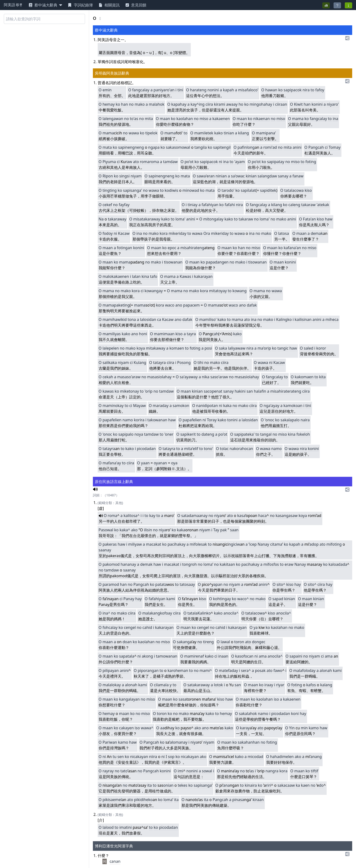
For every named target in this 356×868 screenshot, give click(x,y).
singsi (125, 176)
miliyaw (135, 544)
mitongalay (213, 219)
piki (106, 800)
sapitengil (222, 147)
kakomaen (304, 377)
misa (185, 248)
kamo (314, 728)
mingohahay (261, 104)
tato (124, 771)
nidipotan (209, 406)
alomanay (179, 742)
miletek (207, 133)
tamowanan (167, 656)
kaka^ (125, 530)
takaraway (117, 219)
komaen (177, 348)
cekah (108, 377)
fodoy (108, 233)
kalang (326, 685)
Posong (184, 363)
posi (208, 348)
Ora (207, 233)
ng (319, 757)
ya (256, 627)
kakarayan (203, 276)
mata (107, 147)
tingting (109, 190)
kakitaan (227, 564)
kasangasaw (287, 516)
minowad (191, 190)
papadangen (217, 262)
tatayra (159, 363)
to (312, 90)
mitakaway (156, 348)
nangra (272, 771)
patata (161, 584)
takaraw (308, 205)
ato (136, 162)
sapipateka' (244, 434)
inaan (223, 656)
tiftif (315, 771)
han (125, 104)
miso (204, 119)
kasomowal (180, 147)
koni (295, 714)
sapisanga (203, 785)
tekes (182, 785)
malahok (157, 104)
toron (239, 642)
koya (141, 348)
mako (140, 104)
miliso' (211, 319)
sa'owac (238, 176)
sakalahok (248, 714)
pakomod (111, 564)
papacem (191, 305)
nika (206, 377)
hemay (109, 104)
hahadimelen (282, 757)
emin (107, 90)
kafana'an (292, 248)
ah (216, 334)
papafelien (112, 420)
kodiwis (172, 190)
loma (208, 564)
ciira (209, 104)
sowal (207, 771)
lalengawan (113, 119)
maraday (161, 406)
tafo (154, 276)
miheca (332, 319)
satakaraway (199, 685)
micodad (255, 757)
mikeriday (177, 233)
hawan (271, 90)
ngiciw (234, 544)
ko (280, 90)
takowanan (157, 420)
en (121, 757)
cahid (147, 627)
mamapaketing (116, 305)
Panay (129, 599)
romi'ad (270, 147)
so (170, 757)
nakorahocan (241, 449)
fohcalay (110, 627)
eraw (289, 564)
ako (134, 530)
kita (322, 377)
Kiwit (298, 104)
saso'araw (219, 377)
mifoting (334, 544)
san (250, 391)
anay (107, 550)
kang (185, 642)
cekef (107, 205)
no (131, 104)
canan (115, 861)
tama (278, 544)
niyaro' (333, 104)
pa (222, 530)
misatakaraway (147, 219)
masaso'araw (129, 377)
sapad (278, 599)
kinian (251, 176)
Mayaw (140, 406)
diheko (146, 800)
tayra (191, 334)
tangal (266, 434)
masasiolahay (159, 377)
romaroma (149, 162)
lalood (108, 827)
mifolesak (198, 544)
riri (268, 785)
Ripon (108, 176)
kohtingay (222, 599)
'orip (149, 391)
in (293, 728)
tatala (193, 613)
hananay (128, 564)
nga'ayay (271, 406)
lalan (136, 276)
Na (101, 219)
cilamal (160, 685)
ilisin (148, 530)
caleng (294, 205)
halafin (260, 391)
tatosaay (187, 584)
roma (112, 516)
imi (180, 771)
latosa (284, 233)
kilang (244, 133)
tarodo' (228, 190)
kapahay (179, 104)
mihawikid (117, 319)
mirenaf (197, 656)
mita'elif (191, 449)
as (252, 771)
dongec (259, 642)
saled (308, 348)
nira (306, 90)
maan (165, 119)
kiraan (258, 800)
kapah (228, 90)
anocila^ (231, 613)
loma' (180, 219)
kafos (311, 685)
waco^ (243, 599)
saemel (115, 800)
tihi (200, 363)
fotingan (125, 248)
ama (263, 656)
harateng (198, 90)
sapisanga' (132, 190)
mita (149, 119)
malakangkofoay (157, 613)
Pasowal (106, 530)
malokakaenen (116, 276)
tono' (208, 449)
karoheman (178, 670)
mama (298, 119)
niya (218, 516)
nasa (240, 800)
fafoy (320, 90)
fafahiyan (210, 205)
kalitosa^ (131, 516)
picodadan (146, 449)
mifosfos (271, 564)
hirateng (197, 248)
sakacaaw (286, 785)
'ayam (239, 162)
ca (159, 319)
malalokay (112, 685)
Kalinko (204, 613)
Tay (216, 530)
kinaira (251, 785)
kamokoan (293, 406)
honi (143, 334)
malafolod (302, 670)
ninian (221, 176)
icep (253, 544)
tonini (232, 420)
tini (180, 90)
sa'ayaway (189, 377)
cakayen (126, 728)
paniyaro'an (164, 90)
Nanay (263, 544)
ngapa (154, 147)
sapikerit (188, 434)
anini (297, 147)
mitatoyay (218, 291)
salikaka (110, 363)
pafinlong (246, 147)
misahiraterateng (286, 391)
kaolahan (185, 119)
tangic (283, 348)
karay (245, 728)
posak (260, 670)
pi (234, 800)
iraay (269, 685)
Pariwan (110, 742)
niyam (136, 176)
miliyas (114, 334)
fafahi (230, 205)
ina (335, 119)
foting (311, 162)
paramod (111, 584)
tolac (224, 449)
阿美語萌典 (13, 5)
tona (132, 319)
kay (152, 516)
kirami (220, 104)
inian (230, 133)
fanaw (298, 176)
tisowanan (173, 262)
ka (298, 785)
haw (329, 219)
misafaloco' (248, 90)
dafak (252, 305)
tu (115, 757)
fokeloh (303, 434)
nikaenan (262, 119)
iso (276, 699)
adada (342, 564)
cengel (130, 627)
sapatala (127, 656)
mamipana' (266, 133)
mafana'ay (112, 463)
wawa (134, 133)
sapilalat (248, 190)
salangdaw (267, 176)
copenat (215, 391)
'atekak (323, 205)
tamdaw (170, 162)
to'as (134, 119)
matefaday (228, 670)
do (321, 785)
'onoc (270, 420)
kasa (241, 516)
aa (145, 463)
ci (326, 147)
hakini (240, 391)
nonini (213, 90)
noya (139, 434)
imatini (126, 827)
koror (321, 348)
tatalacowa (294, 190)
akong (147, 656)
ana (314, 757)
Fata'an (309, 219)
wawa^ (147, 728)
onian (168, 785)
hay (298, 584)
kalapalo (292, 420)
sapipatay (276, 162)
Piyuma (109, 162)
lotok (218, 685)
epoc (172, 248)
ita (150, 785)
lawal (225, 642)
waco (170, 305)
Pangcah (316, 147)
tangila (201, 147)
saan (234, 530)
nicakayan (139, 757)
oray (213, 420)
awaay (232, 104)
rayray (108, 771)
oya (174, 463)
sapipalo (126, 434)
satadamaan (192, 516)
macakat (154, 544)
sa (168, 147)
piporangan (148, 670)
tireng (208, 642)
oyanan (160, 463)
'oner (169, 434)
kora (164, 233)
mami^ (206, 670)
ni (220, 162)
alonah (326, 670)
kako (218, 133)
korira (139, 420)
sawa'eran (206, 176)
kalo (332, 564)
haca (263, 516)
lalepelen (111, 348)
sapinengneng (131, 147)
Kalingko (284, 319)
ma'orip (264, 348)
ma (105, 133)
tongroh (189, 564)
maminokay (113, 406)
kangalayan (129, 699)
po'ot (189, 162)
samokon (181, 406)
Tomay (335, 147)
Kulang (140, 363)
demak (317, 233)
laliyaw (234, 348)
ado (313, 544)
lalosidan (148, 319)
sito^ (281, 584)
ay (195, 205)
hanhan (253, 742)
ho (241, 104)
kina (145, 276)
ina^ (106, 613)
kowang (151, 291)
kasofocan (244, 656)
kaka (227, 406)
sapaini (296, 656)
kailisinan (303, 319)
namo (128, 420)
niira (153, 757)
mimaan (167, 334)
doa (126, 642)
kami (171, 599)
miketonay (130, 391)
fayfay (124, 205)
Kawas (186, 276)
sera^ (246, 670)
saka (223, 348)
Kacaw (124, 233)
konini (317, 104)
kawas (108, 391)
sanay (283, 176)
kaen (305, 785)
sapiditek (268, 190)
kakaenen (221, 119)
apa (217, 584)
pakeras (109, 544)
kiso (308, 190)
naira (305, 420)
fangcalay (141, 90)
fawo (278, 670)
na (198, 406)
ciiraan (281, 104)
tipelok (151, 133)
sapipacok (293, 90)
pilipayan (111, 670)
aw (129, 162)
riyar (280, 685)
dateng (208, 434)
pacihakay (177, 544)
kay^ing (198, 104)
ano (179, 305)
